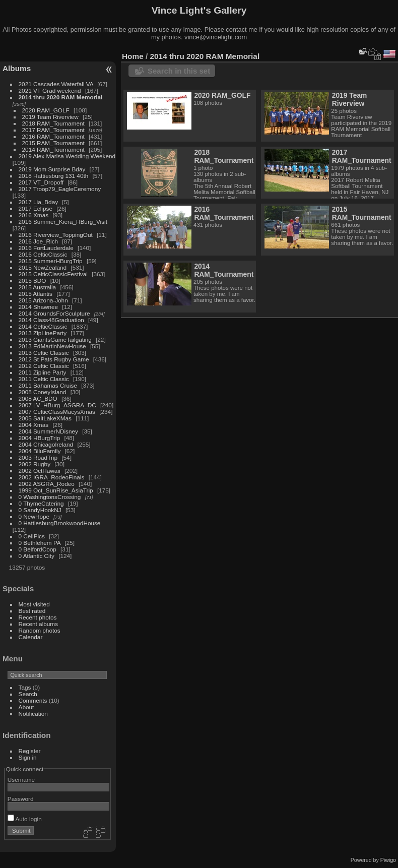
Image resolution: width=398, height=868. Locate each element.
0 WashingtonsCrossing (50, 497)
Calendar (31, 637)
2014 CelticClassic (43, 326)
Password (21, 799)
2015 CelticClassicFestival (53, 274)
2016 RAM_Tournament (53, 136)
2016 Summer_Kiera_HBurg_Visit (63, 222)
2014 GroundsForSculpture (54, 313)
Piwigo (388, 860)
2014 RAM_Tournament (53, 149)
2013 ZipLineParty (43, 333)
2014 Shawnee (39, 307)
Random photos (40, 630)
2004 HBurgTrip (40, 438)
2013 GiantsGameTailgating (55, 339)
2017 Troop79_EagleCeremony (60, 189)
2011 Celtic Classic (44, 379)
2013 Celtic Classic (44, 353)
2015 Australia (38, 287)
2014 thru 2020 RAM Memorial (61, 97)
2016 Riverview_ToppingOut (56, 235)
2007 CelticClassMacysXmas (57, 412)
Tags (25, 687)
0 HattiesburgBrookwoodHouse (60, 523)
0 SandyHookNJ (40, 510)
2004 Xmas (34, 425)
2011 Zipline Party (43, 372)
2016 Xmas (34, 215)
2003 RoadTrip (38, 457)
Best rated (32, 611)
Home (133, 56)
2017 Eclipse (36, 208)
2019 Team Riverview (50, 117)
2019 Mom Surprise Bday (52, 169)
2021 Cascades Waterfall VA (56, 84)
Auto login (25, 819)
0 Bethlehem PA (40, 543)
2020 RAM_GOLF (46, 110)
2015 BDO (32, 281)
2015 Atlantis (36, 294)
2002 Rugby (35, 464)
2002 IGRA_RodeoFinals (52, 477)
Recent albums (38, 624)
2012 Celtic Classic (44, 366)
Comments (33, 700)
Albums (17, 68)
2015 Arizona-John (43, 300)
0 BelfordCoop (38, 549)
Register (30, 751)
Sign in (28, 757)
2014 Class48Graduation (51, 320)
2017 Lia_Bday (39, 202)
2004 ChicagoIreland (46, 444)
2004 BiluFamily (40, 451)
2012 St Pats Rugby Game (54, 359)
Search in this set (179, 71)
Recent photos (38, 617)
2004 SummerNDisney (48, 431)
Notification (33, 714)
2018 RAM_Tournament (53, 123)
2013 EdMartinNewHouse (52, 346)
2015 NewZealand (43, 267)
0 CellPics (32, 536)
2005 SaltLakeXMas (45, 418)
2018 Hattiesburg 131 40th (54, 176)
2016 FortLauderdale (46, 248)
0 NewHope (34, 516)
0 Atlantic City (37, 556)
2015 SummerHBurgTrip (51, 261)
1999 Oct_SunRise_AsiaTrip (56, 490)
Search (28, 694)
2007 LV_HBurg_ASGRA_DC (57, 405)
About (26, 707)
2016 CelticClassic (43, 254)
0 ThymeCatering (41, 503)
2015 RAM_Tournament (53, 143)
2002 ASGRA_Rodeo (47, 484)
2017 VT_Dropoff (41, 182)
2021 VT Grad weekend (50, 90)
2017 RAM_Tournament (53, 130)
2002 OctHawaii (40, 471)
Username (21, 780)
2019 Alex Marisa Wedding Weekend (67, 156)
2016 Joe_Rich (39, 241)
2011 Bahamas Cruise (48, 385)
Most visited (34, 604)
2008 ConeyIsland (43, 392)
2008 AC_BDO (38, 398)
